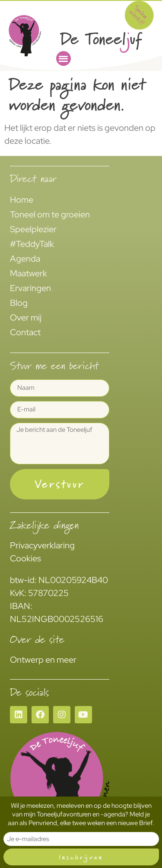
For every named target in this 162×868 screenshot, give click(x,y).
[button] (64, 58)
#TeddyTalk (32, 244)
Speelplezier (33, 229)
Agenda (25, 259)
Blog (19, 303)
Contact (25, 332)
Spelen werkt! (138, 15)
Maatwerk (29, 273)
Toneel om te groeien (50, 214)
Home (22, 200)
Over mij (26, 317)
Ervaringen (30, 288)
